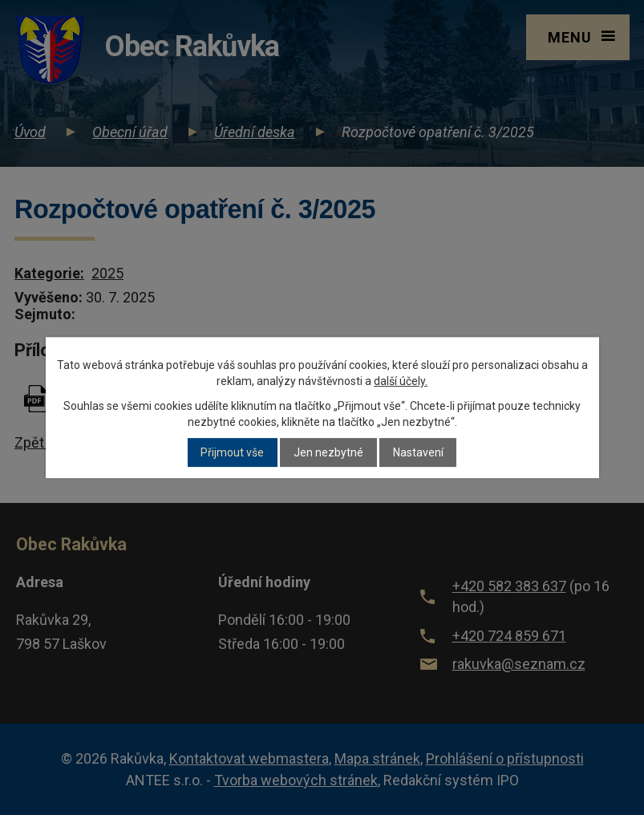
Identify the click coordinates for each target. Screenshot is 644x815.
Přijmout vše (232, 452)
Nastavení (418, 452)
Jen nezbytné (328, 452)
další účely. (401, 381)
